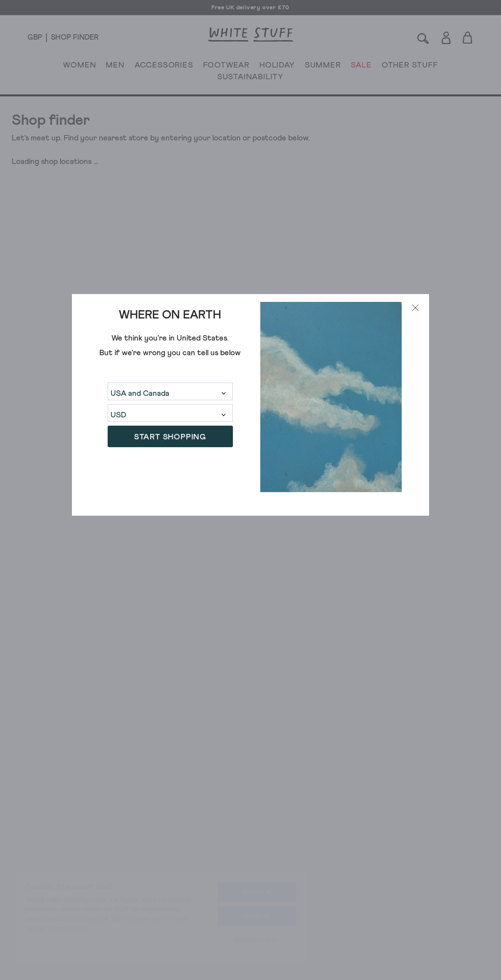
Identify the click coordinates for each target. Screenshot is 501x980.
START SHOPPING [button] (170, 437)
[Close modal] (415, 308)
